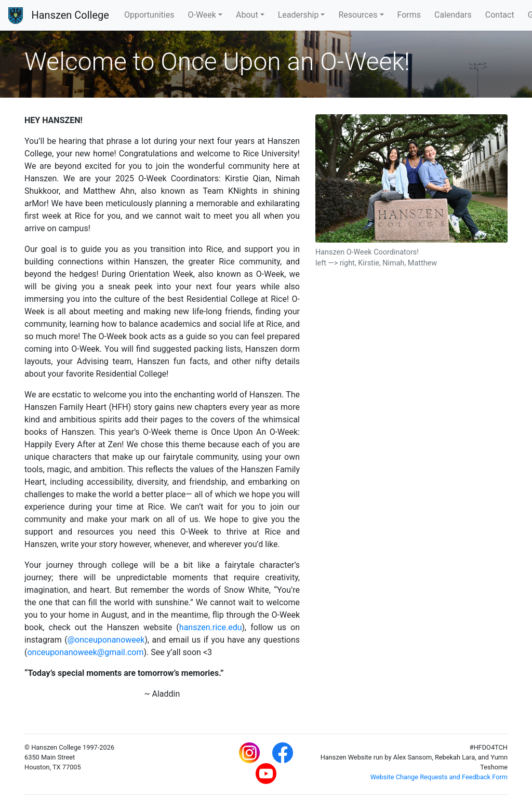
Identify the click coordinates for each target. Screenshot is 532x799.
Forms (409, 15)
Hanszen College (70, 15)
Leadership (298, 15)
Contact (500, 15)
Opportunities (149, 15)
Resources (358, 15)
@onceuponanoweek (106, 640)
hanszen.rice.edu (211, 627)
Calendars (453, 15)
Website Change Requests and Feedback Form (439, 777)
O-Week (202, 15)
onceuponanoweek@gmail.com (85, 652)
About (247, 15)
